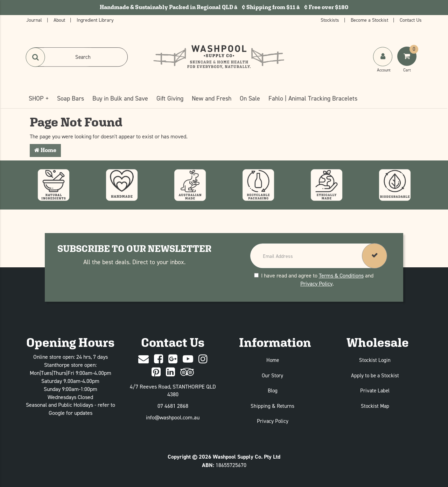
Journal (35, 20)
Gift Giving (170, 98)
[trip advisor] (187, 372)
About (60, 20)
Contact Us (411, 20)
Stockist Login (375, 360)
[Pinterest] (156, 372)
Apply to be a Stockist (375, 375)
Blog (273, 390)
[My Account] (383, 63)
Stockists (331, 20)
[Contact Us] (143, 359)
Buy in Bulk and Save (120, 98)
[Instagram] (203, 359)
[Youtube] (188, 359)
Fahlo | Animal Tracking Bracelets (313, 98)
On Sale (250, 98)
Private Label (375, 390)
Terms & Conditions (341, 275)
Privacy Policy (316, 283)
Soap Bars (71, 98)
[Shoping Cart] (408, 63)
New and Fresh (212, 98)
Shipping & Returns (272, 406)
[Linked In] (170, 372)
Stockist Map (375, 406)
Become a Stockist (370, 20)
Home (45, 150)
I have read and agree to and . (314, 279)
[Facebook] (159, 359)
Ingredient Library (95, 20)
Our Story (272, 375)
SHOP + (39, 98)
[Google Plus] (173, 359)
